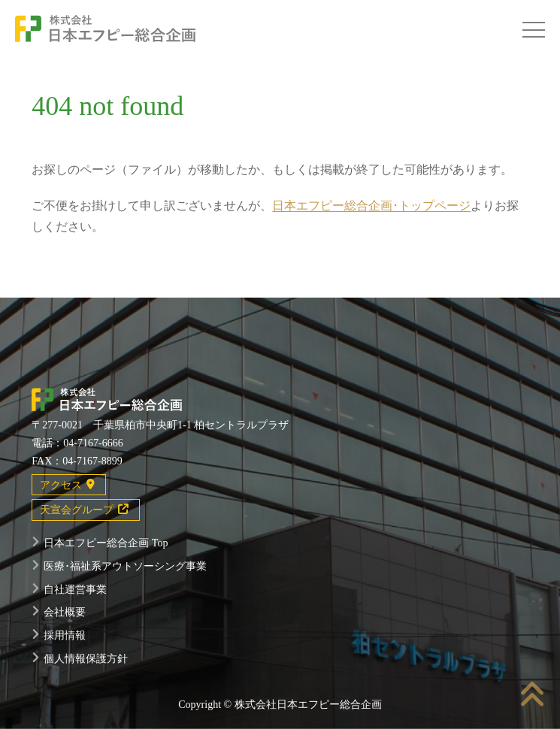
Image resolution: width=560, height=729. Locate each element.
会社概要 (65, 612)
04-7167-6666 (93, 443)
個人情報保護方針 (86, 659)
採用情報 (65, 635)
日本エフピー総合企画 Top (106, 543)
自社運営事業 (75, 590)
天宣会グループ (84, 510)
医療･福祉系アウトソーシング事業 (125, 566)
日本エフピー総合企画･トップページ (371, 206)
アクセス (67, 485)
